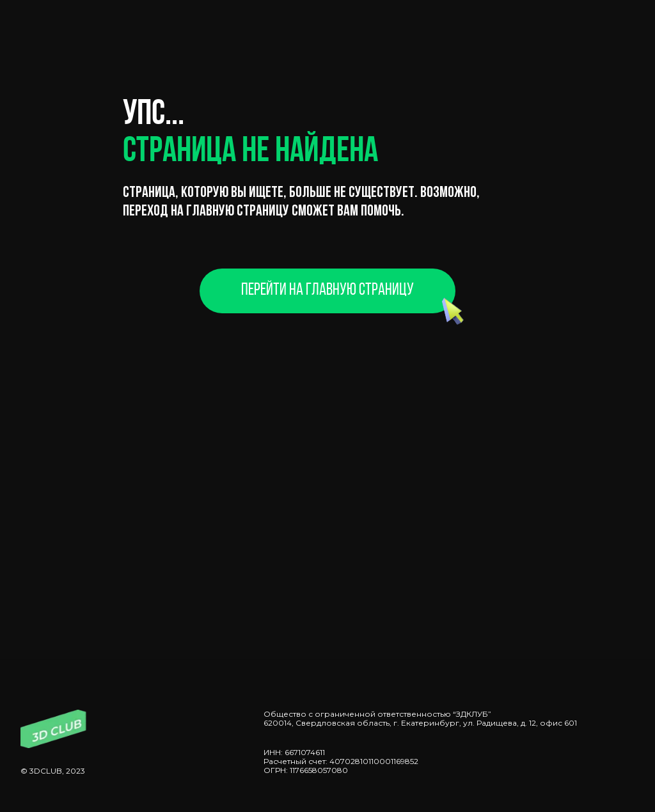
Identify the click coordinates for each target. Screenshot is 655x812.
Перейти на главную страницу (327, 291)
